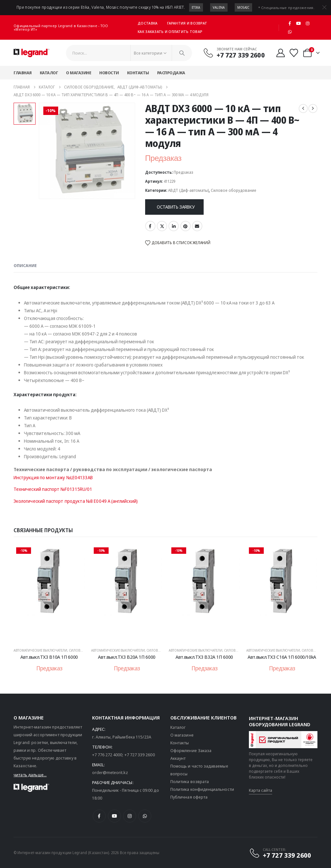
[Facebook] (290, 23)
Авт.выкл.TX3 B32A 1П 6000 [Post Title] (204, 657)
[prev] (303, 108)
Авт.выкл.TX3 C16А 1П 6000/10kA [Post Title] (282, 657)
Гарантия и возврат (187, 23)
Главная (23, 73)
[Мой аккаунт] (281, 53)
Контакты (138, 73)
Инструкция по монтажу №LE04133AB (53, 477)
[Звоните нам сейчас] (234, 53)
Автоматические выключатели (40, 650)
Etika (196, 7)
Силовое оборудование (234, 190)
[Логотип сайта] (32, 53)
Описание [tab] (25, 265)
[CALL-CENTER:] (280, 853)
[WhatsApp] (290, 32)
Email (197, 226)
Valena (219, 7)
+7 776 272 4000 (107, 755)
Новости (109, 73)
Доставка (148, 23)
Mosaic (243, 7)
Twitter (162, 226)
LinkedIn (174, 226)
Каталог (49, 73)
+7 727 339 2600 (140, 755)
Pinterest (186, 226)
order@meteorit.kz (110, 772)
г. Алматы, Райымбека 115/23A (122, 737)
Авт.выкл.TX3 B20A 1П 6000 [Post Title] (127, 657)
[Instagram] (308, 23)
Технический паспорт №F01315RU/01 (53, 489)
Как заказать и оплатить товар (170, 31)
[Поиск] (182, 53)
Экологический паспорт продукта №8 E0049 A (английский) (76, 501)
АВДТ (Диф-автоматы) (188, 190)
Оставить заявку (176, 207)
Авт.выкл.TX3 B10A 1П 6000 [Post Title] (49, 657)
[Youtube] (299, 23)
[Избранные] (294, 53)
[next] (313, 108)
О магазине (79, 73)
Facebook (150, 226)
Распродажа (171, 73)
